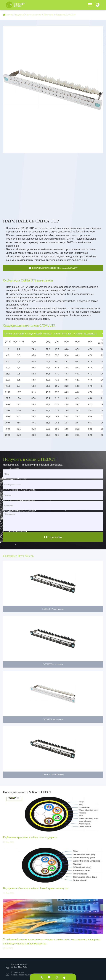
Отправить (53, 537)
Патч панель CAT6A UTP (66, 15)
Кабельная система (34, 15)
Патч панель (49, 15)
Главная (10, 15)
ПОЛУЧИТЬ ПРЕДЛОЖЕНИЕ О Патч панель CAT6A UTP (53, 268)
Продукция (20, 15)
